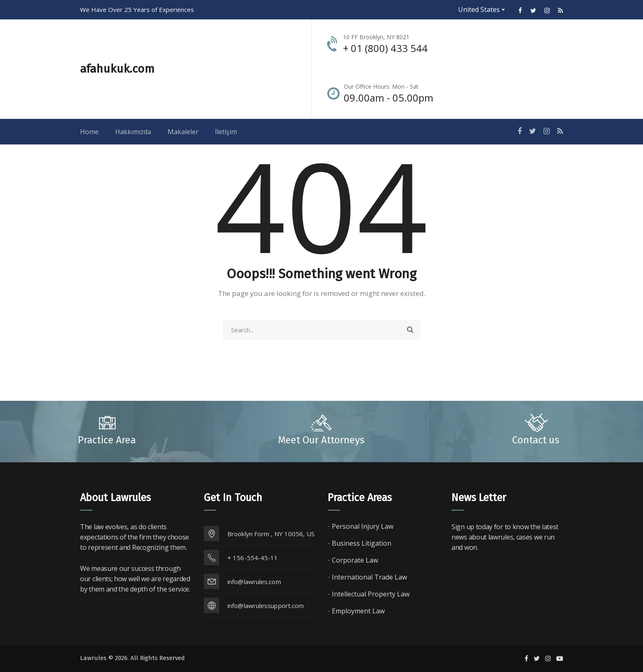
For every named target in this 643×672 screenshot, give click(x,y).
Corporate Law (355, 560)
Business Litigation (362, 543)
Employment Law (358, 611)
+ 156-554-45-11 (253, 558)
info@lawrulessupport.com (266, 606)
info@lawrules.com (254, 582)
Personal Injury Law (363, 526)
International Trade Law (369, 577)
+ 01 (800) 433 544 (385, 48)
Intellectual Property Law (371, 594)
